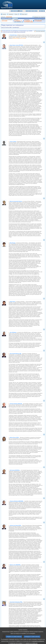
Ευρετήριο (4, 14)
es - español (11, 11)
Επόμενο (16, 14)
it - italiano (26, 11)
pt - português (37, 11)
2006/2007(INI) (9, 17)
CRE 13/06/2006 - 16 (19, 22)
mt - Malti (32, 11)
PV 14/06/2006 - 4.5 (28, 21)
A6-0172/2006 (4, 21)
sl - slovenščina (41, 11)
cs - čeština (13, 11)
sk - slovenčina (40, 11)
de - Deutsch (16, 11)
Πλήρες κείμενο (24, 14)
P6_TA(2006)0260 (38, 21)
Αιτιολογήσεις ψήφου (29, 22)
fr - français (22, 11)
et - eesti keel (17, 11)
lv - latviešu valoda (28, 11)
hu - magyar (31, 11)
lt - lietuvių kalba (29, 11)
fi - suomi (43, 11)
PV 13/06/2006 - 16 (18, 21)
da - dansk (14, 11)
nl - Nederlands (34, 11)
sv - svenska (44, 11)
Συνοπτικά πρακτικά (40, 31)
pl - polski (35, 11)
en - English (20, 11)
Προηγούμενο (11, 14)
